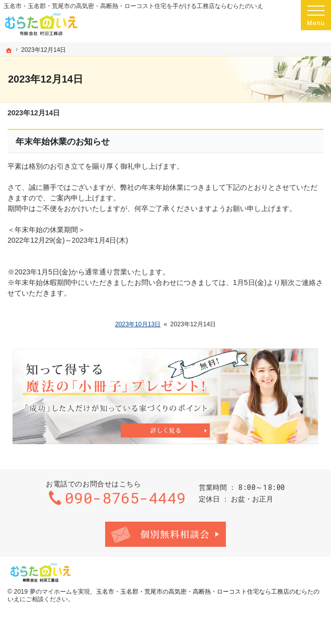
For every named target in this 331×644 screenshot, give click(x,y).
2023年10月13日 (138, 324)
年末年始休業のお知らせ (63, 142)
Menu (316, 15)
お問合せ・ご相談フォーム (165, 534)
